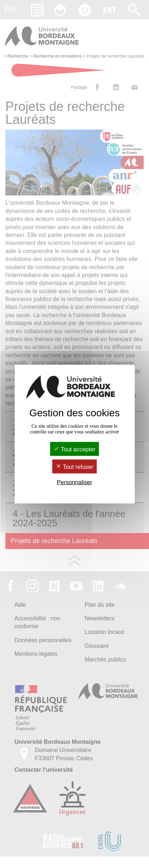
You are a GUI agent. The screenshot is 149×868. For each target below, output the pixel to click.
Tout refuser (74, 467)
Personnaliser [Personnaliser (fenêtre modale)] (75, 482)
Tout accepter (74, 449)
